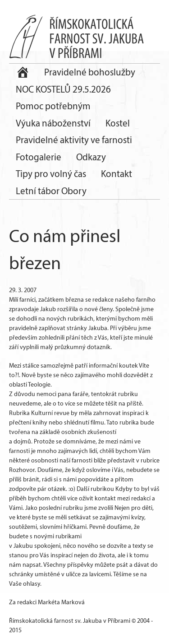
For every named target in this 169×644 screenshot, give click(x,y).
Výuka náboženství (53, 123)
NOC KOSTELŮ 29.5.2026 (63, 89)
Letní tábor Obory (51, 191)
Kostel (118, 123)
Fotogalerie (39, 157)
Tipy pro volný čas (51, 174)
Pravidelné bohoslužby (90, 72)
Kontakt (116, 174)
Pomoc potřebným (53, 106)
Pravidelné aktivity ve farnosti (74, 140)
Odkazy (91, 157)
